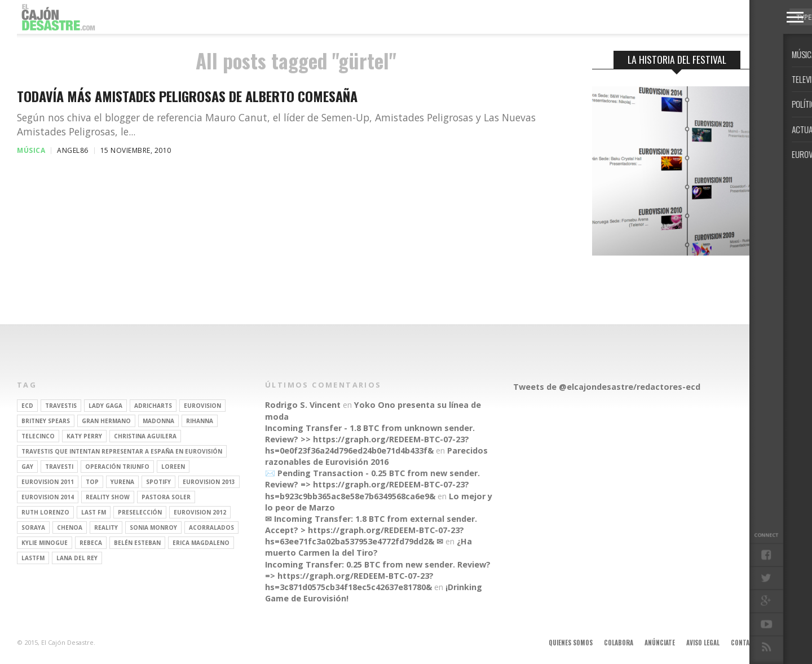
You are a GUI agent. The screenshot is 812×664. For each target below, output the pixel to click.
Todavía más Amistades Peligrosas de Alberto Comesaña (187, 96)
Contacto (746, 643)
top (92, 482)
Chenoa (70, 527)
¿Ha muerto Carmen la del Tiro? (369, 547)
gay (27, 467)
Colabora (619, 643)
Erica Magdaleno (201, 543)
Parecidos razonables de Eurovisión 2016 (376, 456)
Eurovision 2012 (200, 512)
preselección (140, 512)
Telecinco (38, 436)
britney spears (46, 421)
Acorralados (211, 527)
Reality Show (108, 497)
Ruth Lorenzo (45, 512)
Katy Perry (84, 436)
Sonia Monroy (153, 527)
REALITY (106, 527)
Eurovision (202, 406)
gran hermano (106, 421)
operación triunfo (117, 467)
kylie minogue (45, 543)
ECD (27, 406)
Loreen (173, 467)
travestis (61, 406)
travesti (59, 467)
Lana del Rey (77, 558)
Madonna (158, 421)
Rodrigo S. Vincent (303, 405)
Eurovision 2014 (48, 497)
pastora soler (166, 497)
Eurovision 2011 (48, 482)
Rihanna (200, 421)
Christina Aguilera (145, 436)
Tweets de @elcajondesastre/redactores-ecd (607, 387)
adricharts (153, 406)
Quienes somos (571, 643)
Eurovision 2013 (209, 482)
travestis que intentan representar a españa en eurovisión (122, 451)
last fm (94, 512)
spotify (158, 482)
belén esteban (137, 543)
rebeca (91, 543)
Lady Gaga (105, 406)
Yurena (122, 482)
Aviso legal (703, 643)
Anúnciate (660, 643)
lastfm (33, 558)
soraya (33, 527)
